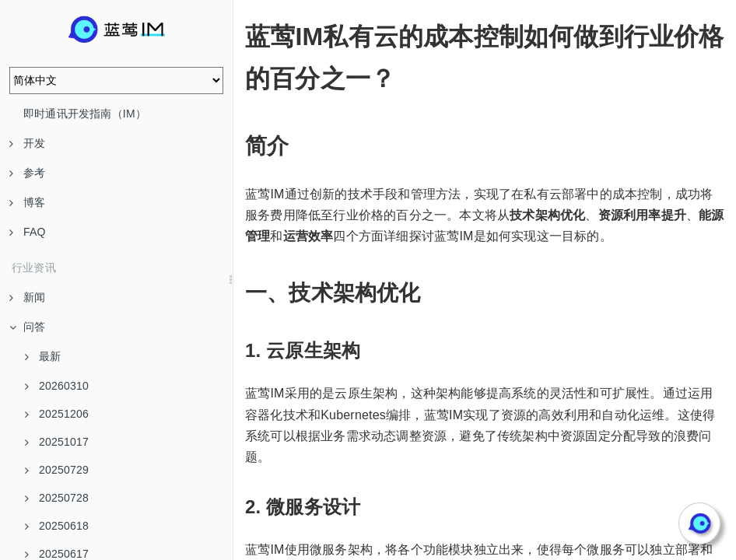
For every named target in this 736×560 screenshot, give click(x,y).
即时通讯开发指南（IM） (85, 114)
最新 (43, 356)
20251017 (57, 442)
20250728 (57, 498)
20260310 (57, 386)
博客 (27, 202)
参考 (27, 173)
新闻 (27, 297)
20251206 (57, 414)
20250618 (57, 526)
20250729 (57, 470)
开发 (27, 143)
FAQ (28, 232)
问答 (27, 327)
